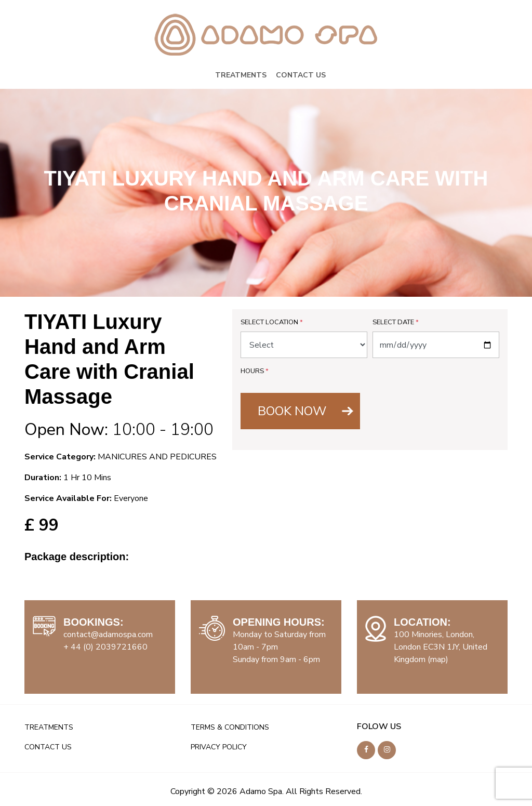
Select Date (396, 322)
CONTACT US (301, 75)
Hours (255, 371)
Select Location (272, 322)
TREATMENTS (241, 75)
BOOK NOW (292, 411)
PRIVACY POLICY (219, 747)
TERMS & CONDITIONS (230, 727)
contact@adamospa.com (108, 635)
